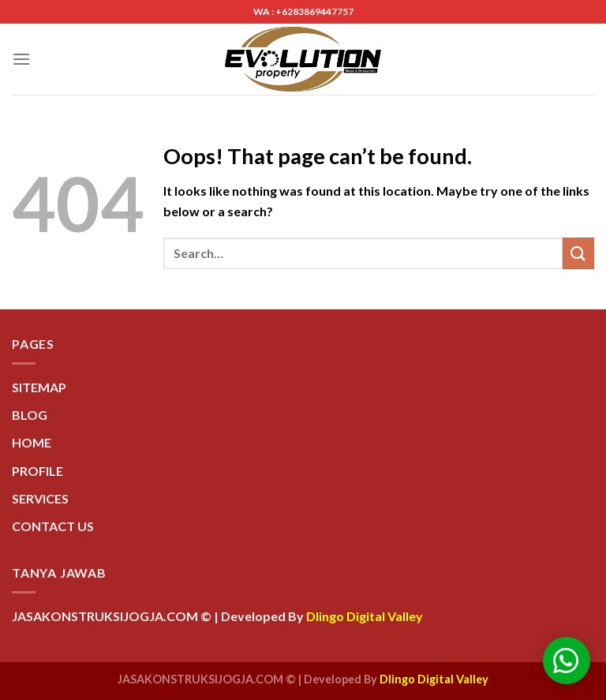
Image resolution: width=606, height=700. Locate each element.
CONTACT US (53, 526)
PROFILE (37, 471)
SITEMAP (39, 387)
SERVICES (40, 498)
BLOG (30, 415)
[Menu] (21, 59)
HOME (32, 442)
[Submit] (578, 253)
